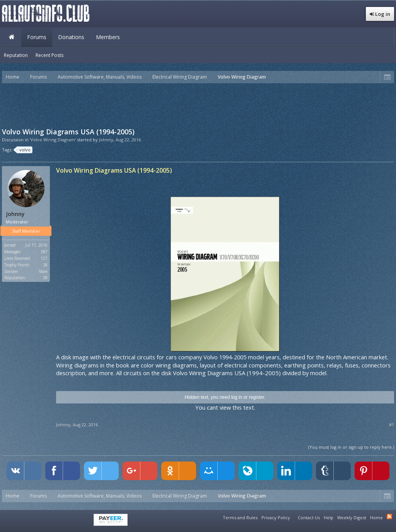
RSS (389, 517)
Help (329, 517)
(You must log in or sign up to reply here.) (351, 447)
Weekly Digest (352, 517)
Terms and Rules (240, 517)
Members (108, 37)
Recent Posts (49, 55)
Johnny (106, 140)
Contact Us (309, 517)
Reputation (16, 55)
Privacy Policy (276, 517)
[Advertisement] (198, 105)
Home (12, 37)
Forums (37, 37)
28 (45, 265)
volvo (24, 150)
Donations (71, 37)
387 (44, 252)
